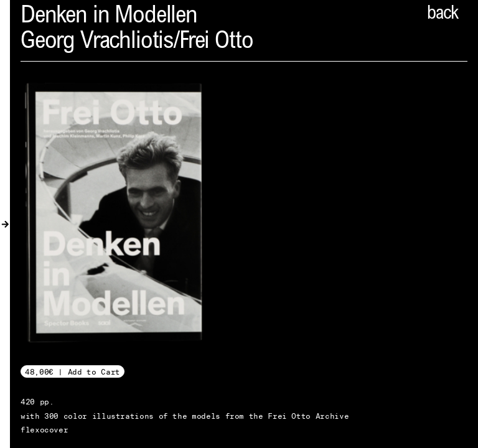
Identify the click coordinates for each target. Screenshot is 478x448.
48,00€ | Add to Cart (73, 372)
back (443, 14)
